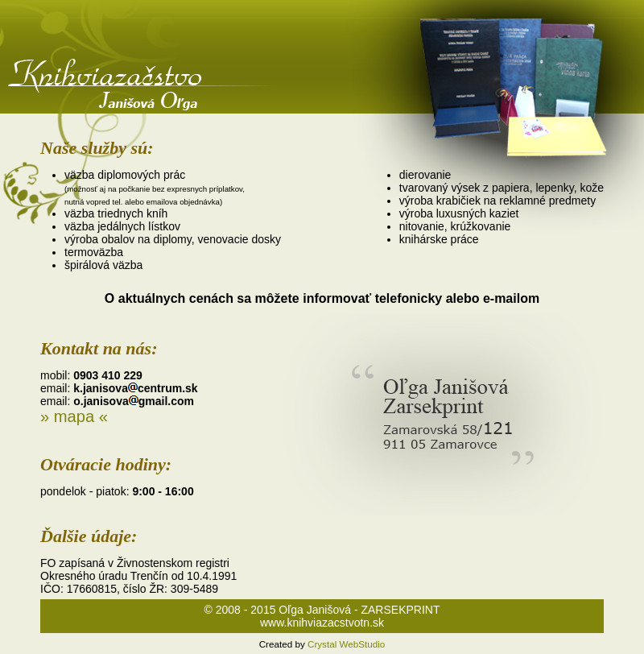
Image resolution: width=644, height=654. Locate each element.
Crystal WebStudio (346, 644)
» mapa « (74, 416)
